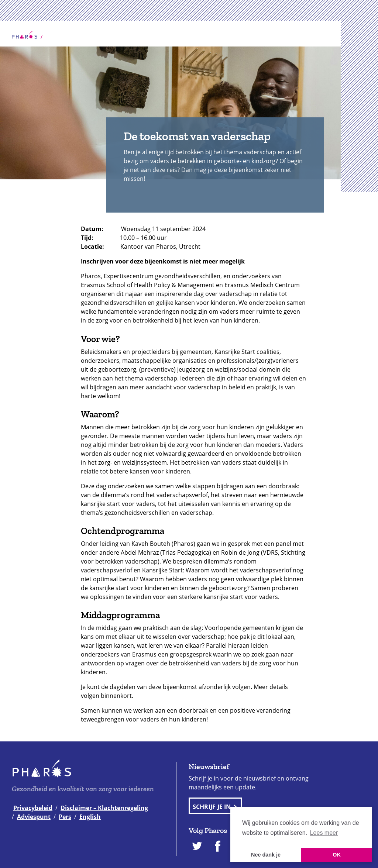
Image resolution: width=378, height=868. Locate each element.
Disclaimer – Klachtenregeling (104, 808)
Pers (65, 817)
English (90, 817)
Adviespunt (34, 817)
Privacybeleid (33, 808)
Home (25, 35)
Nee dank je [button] (266, 855)
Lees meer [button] (324, 833)
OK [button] (337, 855)
